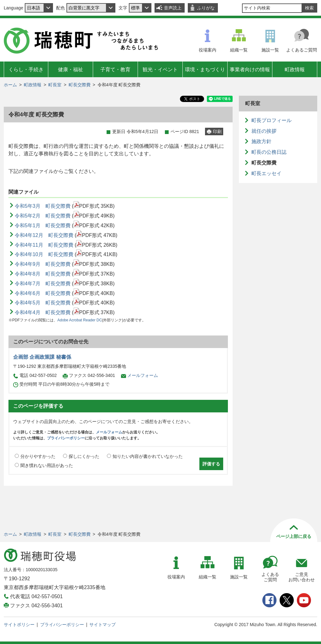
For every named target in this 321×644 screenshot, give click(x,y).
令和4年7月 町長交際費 (43, 284)
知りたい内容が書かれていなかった (148, 456)
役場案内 (208, 50)
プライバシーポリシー (66, 438)
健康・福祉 (71, 70)
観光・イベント (160, 70)
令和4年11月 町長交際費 (44, 245)
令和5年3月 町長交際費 (43, 206)
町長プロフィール (271, 120)
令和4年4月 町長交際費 (43, 312)
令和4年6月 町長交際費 (43, 293)
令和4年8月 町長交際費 (43, 274)
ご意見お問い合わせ (302, 577)
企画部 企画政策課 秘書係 (42, 357)
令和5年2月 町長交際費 (43, 216)
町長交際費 (80, 85)
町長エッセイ (266, 173)
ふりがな (206, 8)
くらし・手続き (26, 70)
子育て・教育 (115, 70)
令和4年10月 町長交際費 (44, 254)
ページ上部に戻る (294, 536)
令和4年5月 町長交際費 (43, 303)
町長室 (55, 85)
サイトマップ (103, 625)
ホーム (10, 85)
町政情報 (295, 70)
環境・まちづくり (205, 70)
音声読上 (173, 8)
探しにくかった (84, 456)
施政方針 (261, 141)
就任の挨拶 (264, 131)
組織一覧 (239, 50)
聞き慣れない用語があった (47, 465)
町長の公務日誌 (269, 152)
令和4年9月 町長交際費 (43, 264)
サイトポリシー (19, 625)
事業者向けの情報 (250, 70)
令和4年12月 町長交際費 (44, 235)
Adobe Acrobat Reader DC (80, 320)
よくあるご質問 (302, 50)
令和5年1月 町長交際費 (43, 225)
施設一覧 (270, 50)
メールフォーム (143, 375)
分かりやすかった (38, 456)
